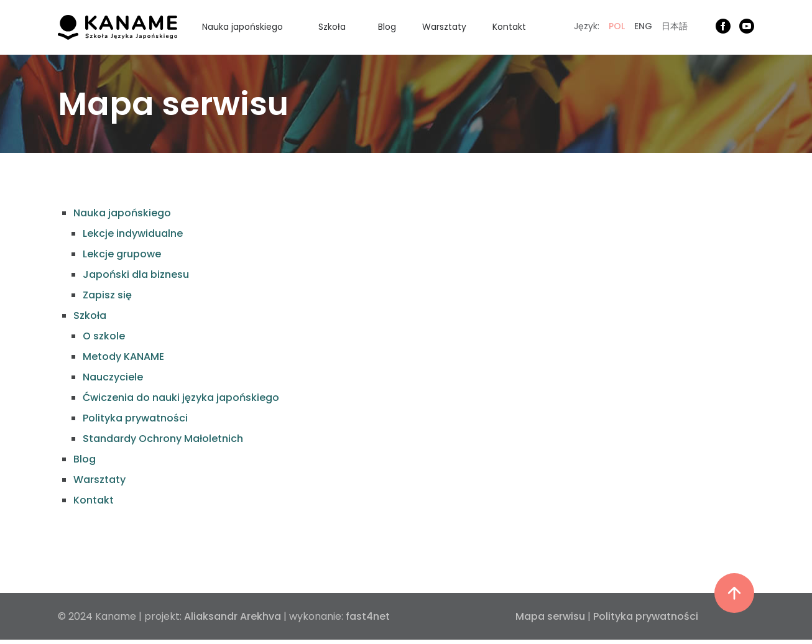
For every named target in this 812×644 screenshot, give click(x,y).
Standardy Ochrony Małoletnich (163, 439)
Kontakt (509, 27)
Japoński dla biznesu (136, 274)
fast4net (368, 616)
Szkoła (332, 27)
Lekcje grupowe (122, 254)
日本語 (675, 26)
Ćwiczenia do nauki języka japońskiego (181, 398)
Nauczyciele (113, 377)
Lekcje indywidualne (133, 233)
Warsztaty (444, 27)
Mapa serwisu (550, 616)
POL (617, 26)
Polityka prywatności (135, 418)
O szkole (104, 336)
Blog (387, 27)
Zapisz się (107, 295)
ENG (643, 26)
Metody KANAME (123, 356)
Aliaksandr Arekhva (233, 616)
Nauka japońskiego (242, 27)
